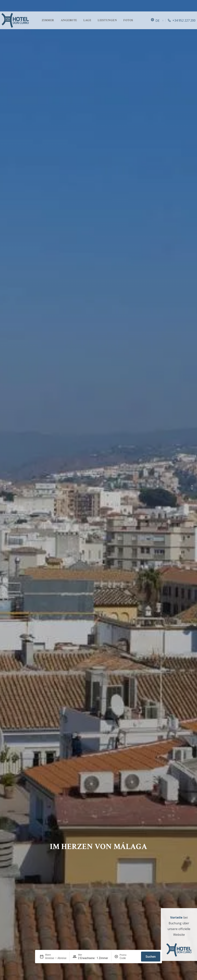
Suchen (151, 957)
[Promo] (129, 958)
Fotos (128, 20)
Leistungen (107, 20)
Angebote (69, 20)
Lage (87, 20)
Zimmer (48, 20)
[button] (5, 487)
